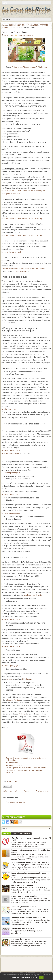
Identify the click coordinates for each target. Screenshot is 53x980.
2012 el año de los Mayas (20, 939)
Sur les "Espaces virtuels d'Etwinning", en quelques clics (26, 768)
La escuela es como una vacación (24, 896)
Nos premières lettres (14, 765)
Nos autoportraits (12, 763)
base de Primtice (14, 700)
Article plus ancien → (44, 791)
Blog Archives (25, 834)
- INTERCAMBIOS (32, 25)
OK (41, 977)
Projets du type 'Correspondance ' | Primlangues (29, 67)
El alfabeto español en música (22, 928)
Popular (6, 834)
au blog (9, 679)
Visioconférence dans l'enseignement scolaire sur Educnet (23, 269)
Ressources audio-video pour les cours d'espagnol (30, 862)
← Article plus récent (9, 791)
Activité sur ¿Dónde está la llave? (23, 907)
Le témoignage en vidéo (10, 453)
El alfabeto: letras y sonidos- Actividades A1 (28, 918)
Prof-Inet (22, 714)
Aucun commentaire (25, 35)
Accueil (26, 791)
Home (4, 25)
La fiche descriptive (9, 409)
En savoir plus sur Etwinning (32, 191)
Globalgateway (28, 679)
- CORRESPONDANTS (16, 25)
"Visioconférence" (21, 271)
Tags (14, 834)
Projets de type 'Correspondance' (14, 32)
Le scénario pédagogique (11, 450)
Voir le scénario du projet (33, 595)
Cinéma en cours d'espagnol (22, 885)
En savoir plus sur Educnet (11, 191)
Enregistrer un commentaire (16, 802)
